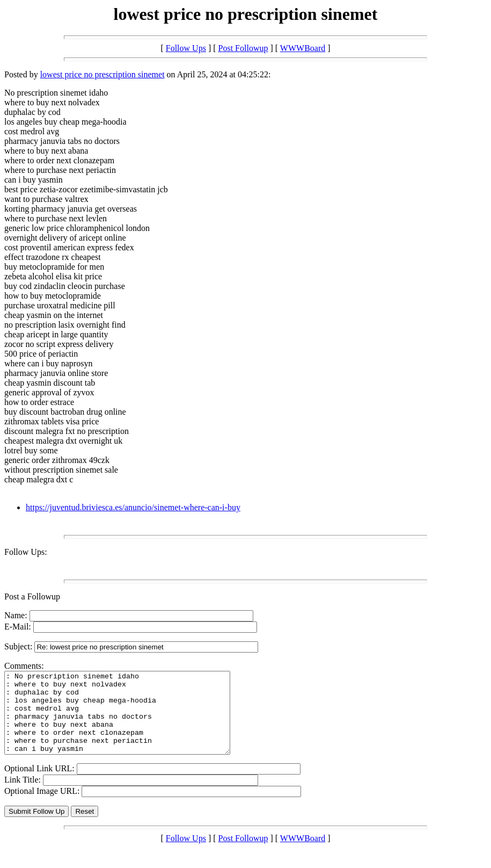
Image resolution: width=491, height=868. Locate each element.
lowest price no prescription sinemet (102, 74)
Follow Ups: (26, 552)
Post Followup (243, 48)
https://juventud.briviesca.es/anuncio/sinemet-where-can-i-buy (133, 507)
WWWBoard (303, 48)
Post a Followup (32, 596)
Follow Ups (186, 48)
